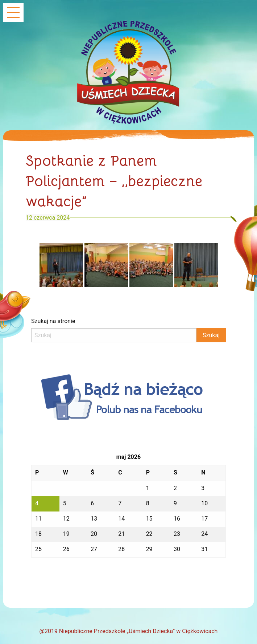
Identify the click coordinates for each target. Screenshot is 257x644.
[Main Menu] (13, 13)
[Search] (114, 335)
